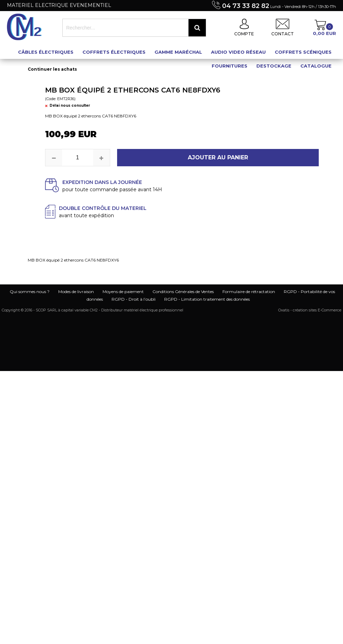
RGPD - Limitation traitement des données (207, 299)
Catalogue (316, 66)
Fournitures (230, 66)
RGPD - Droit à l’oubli (134, 299)
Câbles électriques (46, 52)
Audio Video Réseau (238, 52)
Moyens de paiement (123, 292)
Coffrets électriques (114, 52)
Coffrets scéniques (303, 52)
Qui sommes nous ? (30, 292)
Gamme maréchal (178, 52)
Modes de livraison (76, 292)
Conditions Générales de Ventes (183, 292)
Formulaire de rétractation (249, 292)
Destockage (274, 66)
